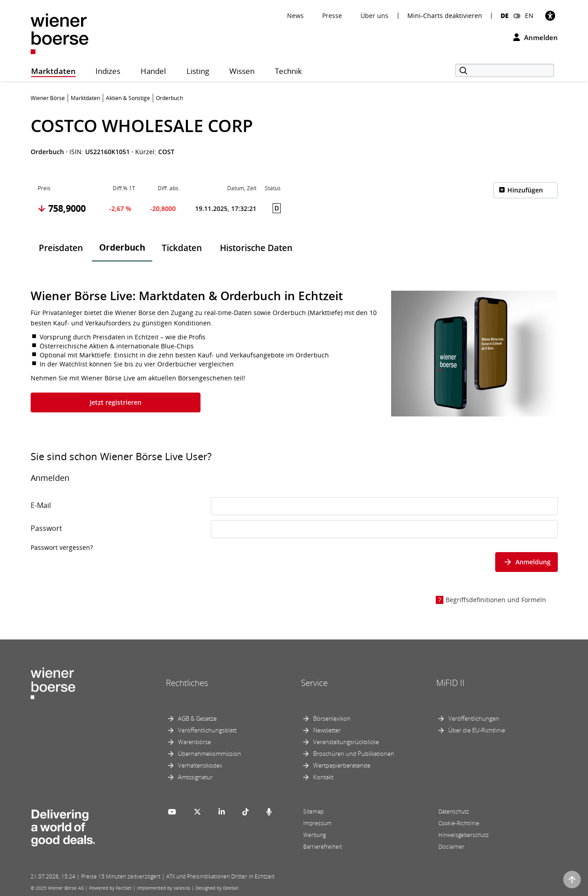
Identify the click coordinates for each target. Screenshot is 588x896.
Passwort (46, 528)
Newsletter (327, 730)
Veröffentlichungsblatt (207, 730)
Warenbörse (194, 742)
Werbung (315, 835)
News (295, 16)
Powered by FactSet (110, 888)
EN (529, 16)
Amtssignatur (195, 777)
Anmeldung (526, 562)
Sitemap (313, 811)
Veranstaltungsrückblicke (346, 742)
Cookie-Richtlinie (459, 823)
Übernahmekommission (210, 754)
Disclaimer (451, 847)
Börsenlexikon (332, 718)
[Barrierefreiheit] (550, 16)
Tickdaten (182, 248)
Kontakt (323, 777)
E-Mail (41, 505)
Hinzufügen (525, 190)
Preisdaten (61, 248)
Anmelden (536, 37)
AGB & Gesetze (197, 718)
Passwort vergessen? (62, 547)
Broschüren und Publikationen (354, 754)
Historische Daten (256, 248)
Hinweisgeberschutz (464, 835)
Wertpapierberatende (342, 765)
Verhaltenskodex (200, 765)
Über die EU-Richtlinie (477, 730)
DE (505, 16)
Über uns (374, 16)
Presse (332, 16)
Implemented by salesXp (164, 888)
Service (314, 683)
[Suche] (505, 70)
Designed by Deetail (217, 888)
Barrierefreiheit (323, 847)
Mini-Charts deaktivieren (445, 16)
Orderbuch (122, 247)
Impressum (317, 823)
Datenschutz (454, 811)
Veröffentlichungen (474, 718)
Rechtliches (187, 683)
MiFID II (450, 683)
